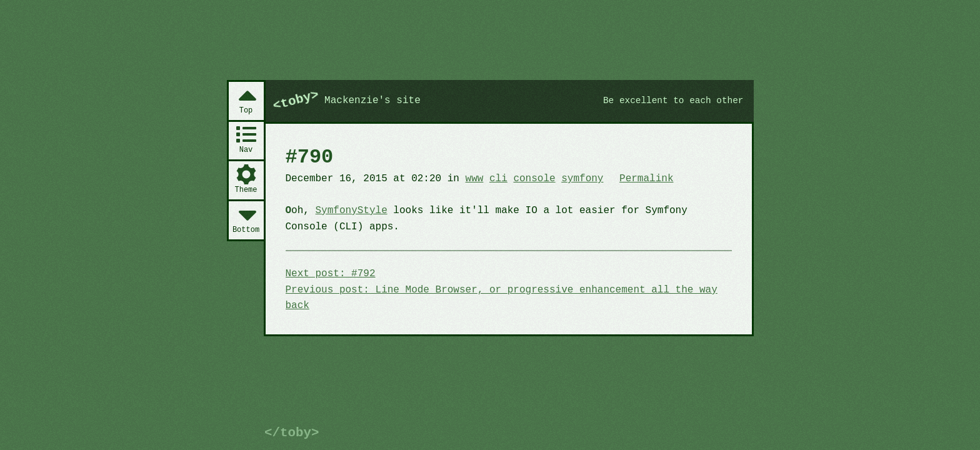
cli (498, 179)
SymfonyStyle (352, 211)
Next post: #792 (331, 274)
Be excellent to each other (673, 101)
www (475, 179)
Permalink (646, 179)
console (534, 179)
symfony (582, 179)
